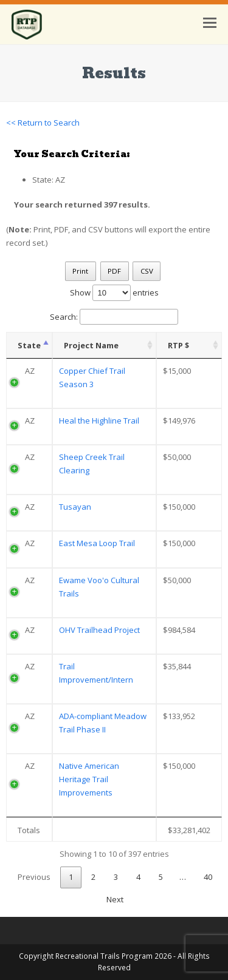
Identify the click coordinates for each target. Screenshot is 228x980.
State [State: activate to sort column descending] (29, 345)
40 (208, 877)
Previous (34, 877)
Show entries (114, 292)
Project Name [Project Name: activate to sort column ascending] (91, 345)
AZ (30, 371)
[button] (210, 22)
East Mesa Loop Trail (97, 543)
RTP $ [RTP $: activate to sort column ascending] (178, 345)
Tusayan (75, 507)
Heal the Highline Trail (99, 421)
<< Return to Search (43, 123)
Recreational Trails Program (104, 956)
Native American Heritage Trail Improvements (89, 779)
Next (115, 899)
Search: (114, 317)
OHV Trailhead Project (99, 630)
